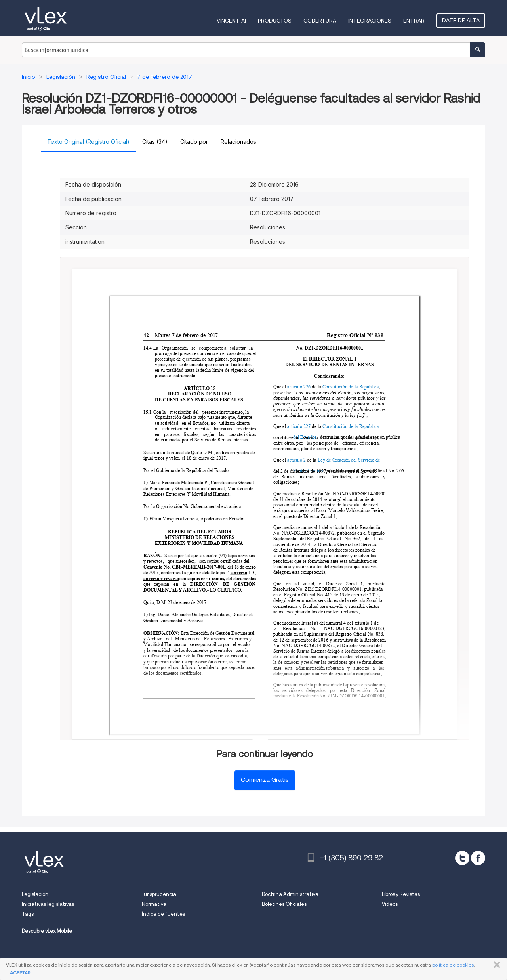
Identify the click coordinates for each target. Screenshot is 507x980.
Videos (390, 904)
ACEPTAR (20, 973)
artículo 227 (299, 427)
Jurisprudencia (159, 894)
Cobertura (320, 21)
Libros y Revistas (401, 894)
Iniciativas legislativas (48, 904)
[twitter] (462, 858)
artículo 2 (297, 460)
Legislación (35, 894)
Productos (275, 21)
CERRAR (495, 965)
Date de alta (461, 20)
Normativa (154, 904)
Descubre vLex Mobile (47, 931)
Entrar (414, 21)
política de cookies (453, 965)
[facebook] (478, 858)
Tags (28, 914)
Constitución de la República (351, 387)
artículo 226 (299, 387)
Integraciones (370, 21)
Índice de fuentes (163, 914)
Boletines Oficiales (284, 904)
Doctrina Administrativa (290, 894)
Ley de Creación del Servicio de (350, 460)
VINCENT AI (231, 21)
